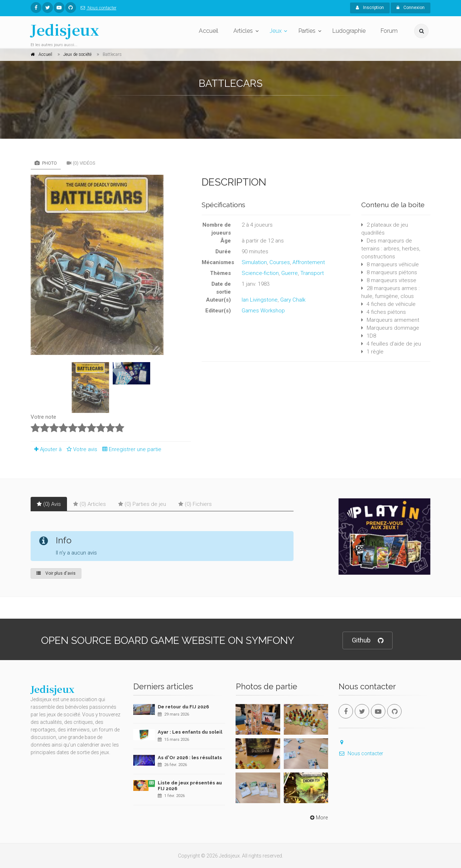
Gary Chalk (293, 300)
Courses (280, 262)
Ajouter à (46, 449)
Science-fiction (260, 273)
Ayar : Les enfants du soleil (190, 732)
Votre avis (81, 449)
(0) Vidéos (81, 163)
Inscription (370, 8)
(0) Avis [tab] (49, 504)
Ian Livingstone (260, 300)
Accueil (209, 31)
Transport (312, 273)
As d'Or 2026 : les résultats (190, 758)
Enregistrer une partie (130, 449)
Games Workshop (263, 311)
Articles (243, 31)
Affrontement (309, 262)
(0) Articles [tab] (89, 504)
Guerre (290, 273)
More (318, 818)
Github (368, 640)
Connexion (411, 8)
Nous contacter (97, 8)
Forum (389, 31)
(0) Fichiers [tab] (195, 504)
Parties (307, 31)
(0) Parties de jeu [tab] (142, 504)
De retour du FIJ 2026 (183, 707)
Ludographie (349, 31)
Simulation (254, 262)
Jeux (276, 31)
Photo (46, 163)
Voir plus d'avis (56, 573)
